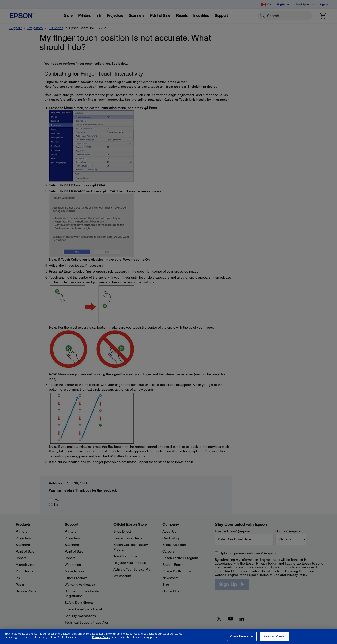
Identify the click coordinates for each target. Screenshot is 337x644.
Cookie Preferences (242, 636)
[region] (168, 636)
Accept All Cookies (275, 636)
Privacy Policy (101, 637)
